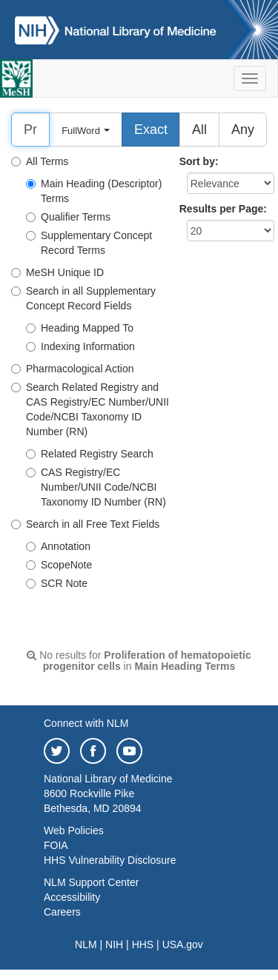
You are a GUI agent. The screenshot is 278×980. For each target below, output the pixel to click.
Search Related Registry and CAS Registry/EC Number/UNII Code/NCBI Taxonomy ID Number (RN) (90, 409)
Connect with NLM (86, 723)
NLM (86, 944)
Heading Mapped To (80, 328)
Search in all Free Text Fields (85, 524)
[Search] (30, 130)
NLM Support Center (91, 882)
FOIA (56, 845)
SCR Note (57, 583)
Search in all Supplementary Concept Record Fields (83, 298)
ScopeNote (59, 565)
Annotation (58, 546)
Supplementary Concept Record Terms (89, 243)
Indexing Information (80, 346)
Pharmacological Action (73, 369)
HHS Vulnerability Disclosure (110, 860)
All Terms (40, 161)
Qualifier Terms (68, 217)
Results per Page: (223, 209)
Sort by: (199, 161)
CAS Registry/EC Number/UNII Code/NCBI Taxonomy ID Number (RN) (96, 487)
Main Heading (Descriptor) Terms (94, 191)
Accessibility (72, 897)
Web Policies (74, 830)
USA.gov (183, 944)
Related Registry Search (90, 454)
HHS (143, 944)
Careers (62, 912)
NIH (114, 944)
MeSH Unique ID (57, 272)
